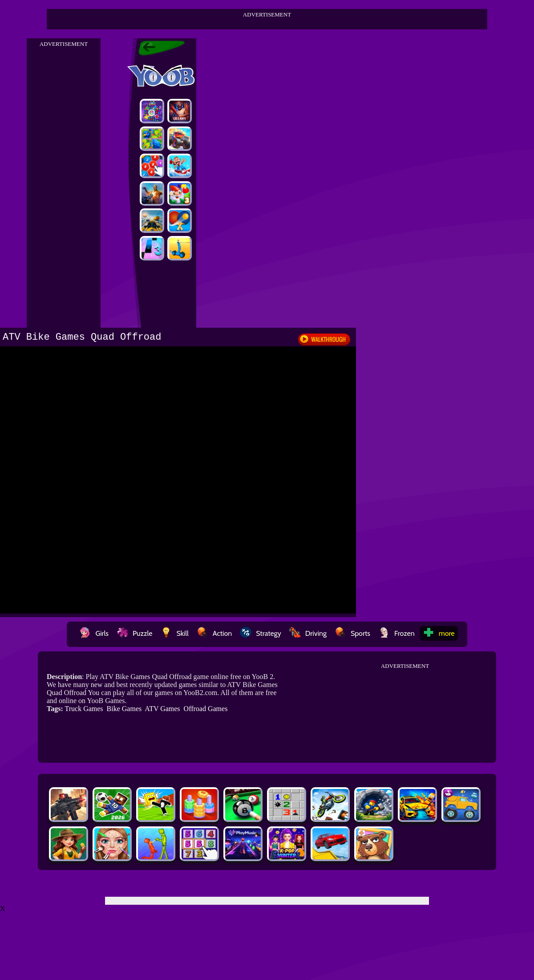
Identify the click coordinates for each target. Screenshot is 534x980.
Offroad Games (206, 709)
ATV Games (162, 709)
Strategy (261, 633)
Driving (308, 633)
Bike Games (124, 709)
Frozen (396, 633)
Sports (352, 633)
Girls (94, 633)
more (439, 633)
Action (214, 633)
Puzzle (134, 633)
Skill (174, 633)
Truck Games (84, 709)
